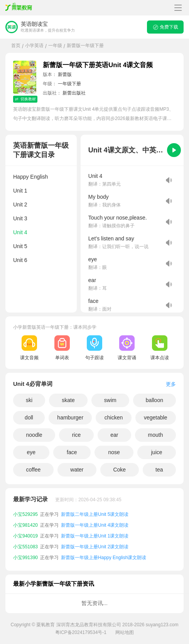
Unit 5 (20, 246)
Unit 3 (20, 218)
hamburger (70, 418)
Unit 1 (20, 191)
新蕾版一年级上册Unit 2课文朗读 (95, 547)
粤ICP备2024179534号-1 (81, 632)
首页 (16, 46)
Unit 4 (20, 232)
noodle (34, 435)
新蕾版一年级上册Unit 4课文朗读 (95, 525)
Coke (119, 470)
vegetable (156, 418)
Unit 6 (20, 260)
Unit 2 (20, 205)
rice (77, 435)
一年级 (55, 46)
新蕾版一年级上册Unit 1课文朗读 (95, 536)
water (77, 470)
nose (114, 452)
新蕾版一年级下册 (85, 46)
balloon (154, 400)
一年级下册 (69, 84)
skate (68, 400)
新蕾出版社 (74, 93)
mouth (156, 435)
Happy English (30, 177)
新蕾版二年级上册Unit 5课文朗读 (95, 514)
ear (114, 435)
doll (29, 418)
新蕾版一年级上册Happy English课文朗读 (104, 558)
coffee (33, 470)
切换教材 (25, 99)
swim (110, 400)
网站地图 (125, 632)
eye (31, 452)
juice (157, 452)
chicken (114, 418)
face (72, 452)
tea (159, 470)
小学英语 (34, 46)
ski (29, 400)
